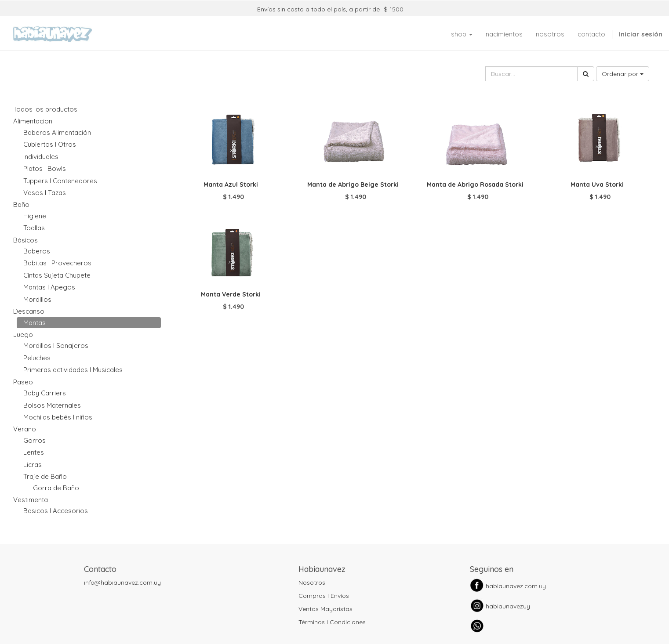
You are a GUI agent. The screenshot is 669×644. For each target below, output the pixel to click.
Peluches (37, 358)
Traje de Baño (45, 476)
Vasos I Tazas (45, 193)
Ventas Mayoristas (325, 609)
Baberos (37, 251)
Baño (21, 204)
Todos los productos (45, 109)
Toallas (34, 228)
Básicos (25, 240)
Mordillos (37, 299)
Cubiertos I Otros (50, 144)
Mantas (35, 323)
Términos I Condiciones (332, 622)
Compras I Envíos (324, 596)
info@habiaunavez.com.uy (122, 582)
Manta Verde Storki (231, 294)
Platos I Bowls (45, 168)
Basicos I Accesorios (56, 511)
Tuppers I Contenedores (60, 181)
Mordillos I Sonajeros (56, 346)
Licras (33, 465)
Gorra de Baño (56, 488)
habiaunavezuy (508, 606)
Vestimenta (31, 500)
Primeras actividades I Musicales (73, 370)
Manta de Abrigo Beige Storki (353, 185)
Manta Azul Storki (231, 185)
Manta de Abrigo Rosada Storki (475, 185)
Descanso (29, 311)
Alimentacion (33, 121)
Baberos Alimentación (57, 132)
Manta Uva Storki (597, 185)
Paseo (23, 382)
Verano (25, 429)
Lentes (34, 452)
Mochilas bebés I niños (58, 417)
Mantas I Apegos (49, 287)
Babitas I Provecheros (57, 263)
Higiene (35, 216)
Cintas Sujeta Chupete (57, 275)
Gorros (35, 440)
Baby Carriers (45, 393)
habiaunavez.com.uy (516, 586)
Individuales (41, 157)
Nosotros (312, 582)
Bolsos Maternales (52, 405)
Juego (23, 335)
